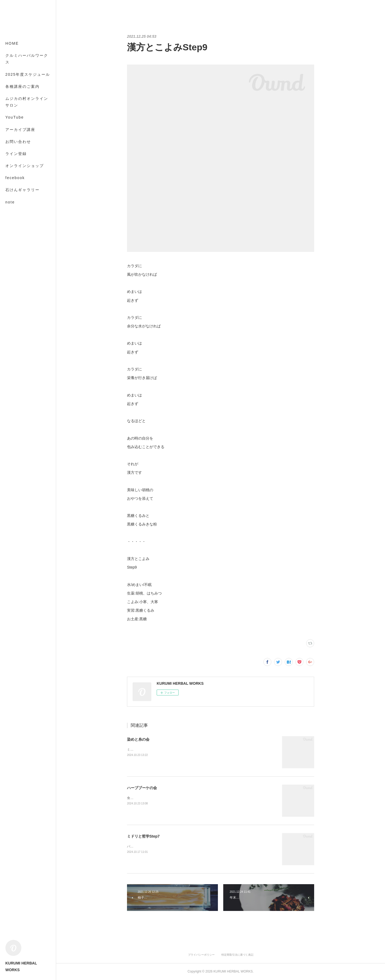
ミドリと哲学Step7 (143, 836)
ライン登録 (16, 154)
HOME (12, 43)
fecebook (15, 178)
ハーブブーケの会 (142, 788)
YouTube (15, 117)
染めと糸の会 (138, 739)
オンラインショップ (25, 166)
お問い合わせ (18, 142)
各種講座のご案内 (22, 86)
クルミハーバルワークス (27, 59)
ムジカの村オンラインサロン (27, 102)
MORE (12, 190)
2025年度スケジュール (28, 74)
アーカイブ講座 (20, 130)
